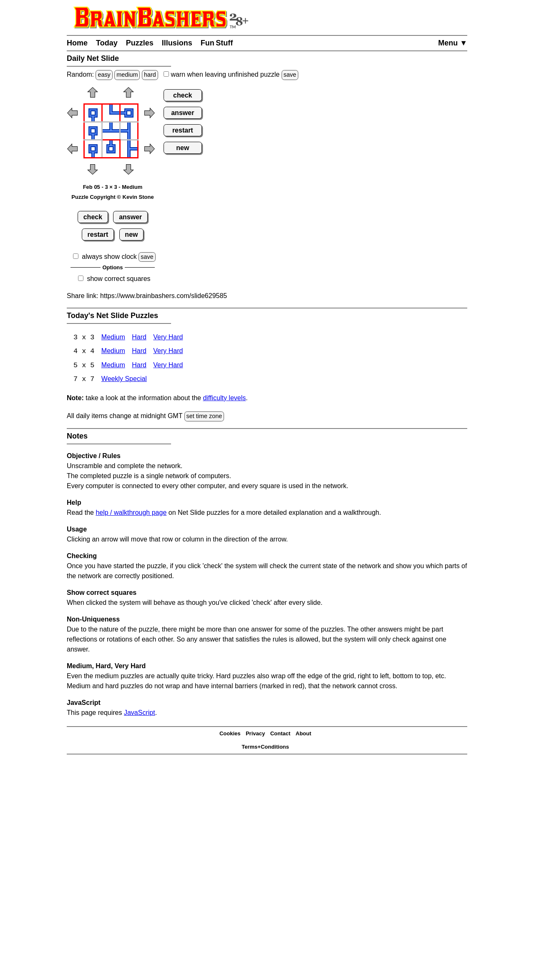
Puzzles (140, 43)
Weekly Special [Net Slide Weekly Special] (124, 380)
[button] (93, 95)
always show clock (109, 257)
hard (150, 75)
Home (77, 43)
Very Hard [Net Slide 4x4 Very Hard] (168, 352)
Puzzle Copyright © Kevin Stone (112, 197)
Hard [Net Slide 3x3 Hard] (139, 338)
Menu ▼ (453, 43)
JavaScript (140, 713)
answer (130, 217)
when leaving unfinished (231, 74)
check (93, 217)
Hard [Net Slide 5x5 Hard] (139, 366)
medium (127, 75)
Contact (280, 734)
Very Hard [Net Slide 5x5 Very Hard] (168, 366)
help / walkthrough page (131, 513)
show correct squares (118, 279)
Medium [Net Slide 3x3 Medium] (113, 338)
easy (104, 75)
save (290, 75)
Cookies (230, 734)
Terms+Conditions (265, 748)
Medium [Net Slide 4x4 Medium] (113, 352)
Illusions (177, 43)
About (304, 734)
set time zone (204, 417)
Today (107, 43)
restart (98, 234)
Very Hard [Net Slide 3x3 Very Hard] (168, 338)
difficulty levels (224, 399)
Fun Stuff (217, 43)
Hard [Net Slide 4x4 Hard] (139, 352)
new (131, 234)
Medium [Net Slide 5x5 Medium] (113, 366)
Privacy (255, 734)
